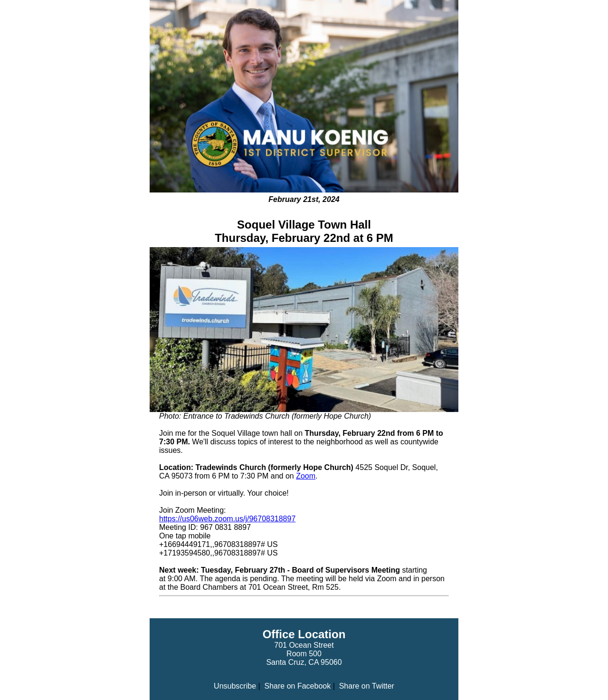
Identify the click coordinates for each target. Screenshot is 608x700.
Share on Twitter (367, 686)
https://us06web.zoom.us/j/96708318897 (227, 519)
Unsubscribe (235, 686)
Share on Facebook (298, 686)
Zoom (306, 476)
